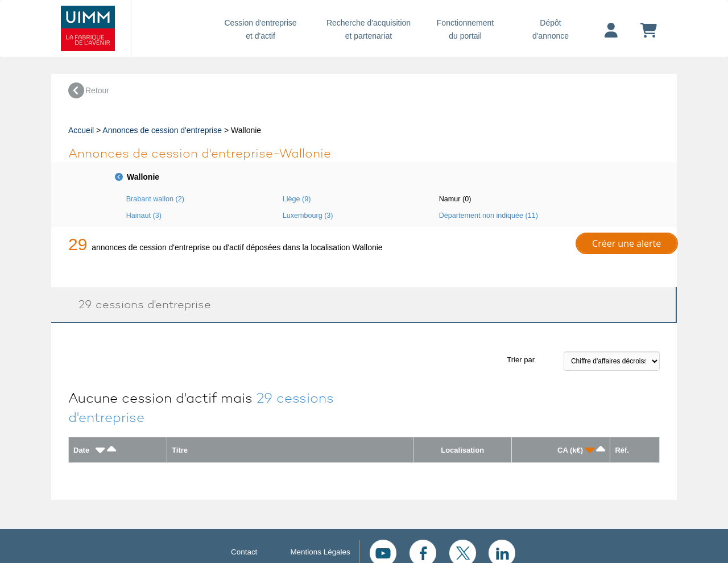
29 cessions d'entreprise (140, 304)
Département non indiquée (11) (489, 216)
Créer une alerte (626, 243)
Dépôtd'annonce (551, 29)
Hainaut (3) (144, 216)
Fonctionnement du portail (465, 29)
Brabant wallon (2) (155, 199)
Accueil (81, 130)
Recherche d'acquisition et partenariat (369, 29)
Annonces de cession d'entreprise (162, 130)
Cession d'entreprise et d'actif (260, 29)
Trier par (521, 360)
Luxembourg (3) (308, 216)
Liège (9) (297, 199)
